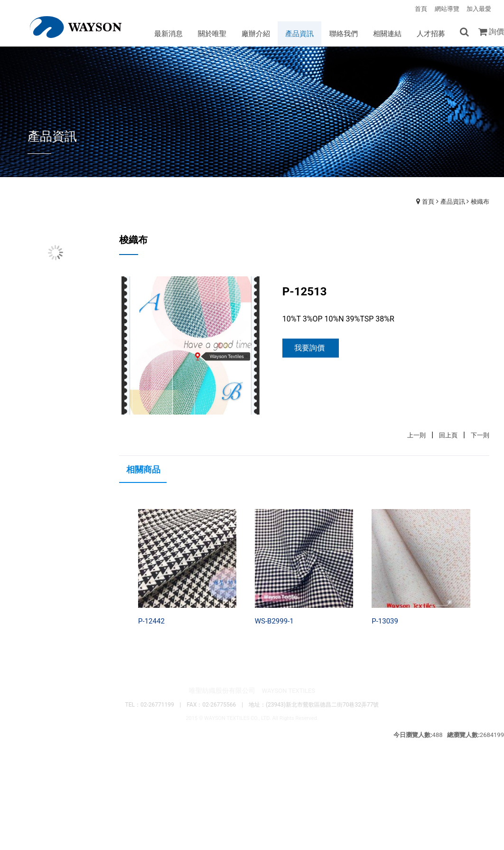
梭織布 (480, 203)
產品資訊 (453, 203)
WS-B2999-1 (274, 623)
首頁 (428, 203)
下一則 (480, 437)
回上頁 (448, 437)
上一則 (416, 437)
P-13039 (385, 623)
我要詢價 (309, 349)
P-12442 (151, 623)
